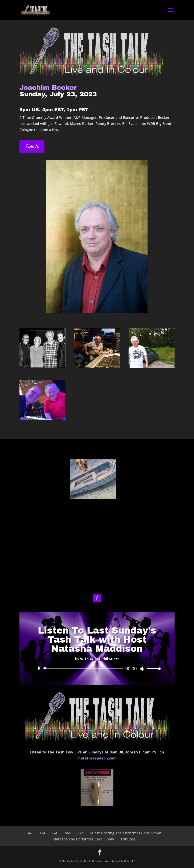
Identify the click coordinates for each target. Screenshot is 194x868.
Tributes (128, 839)
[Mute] (142, 669)
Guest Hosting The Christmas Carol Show (125, 833)
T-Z (80, 833)
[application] (97, 668)
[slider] (84, 668)
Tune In (32, 146)
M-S (68, 833)
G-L (55, 833)
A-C (31, 833)
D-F (43, 833)
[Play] (39, 668)
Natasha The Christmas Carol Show (84, 839)
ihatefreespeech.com (97, 758)
